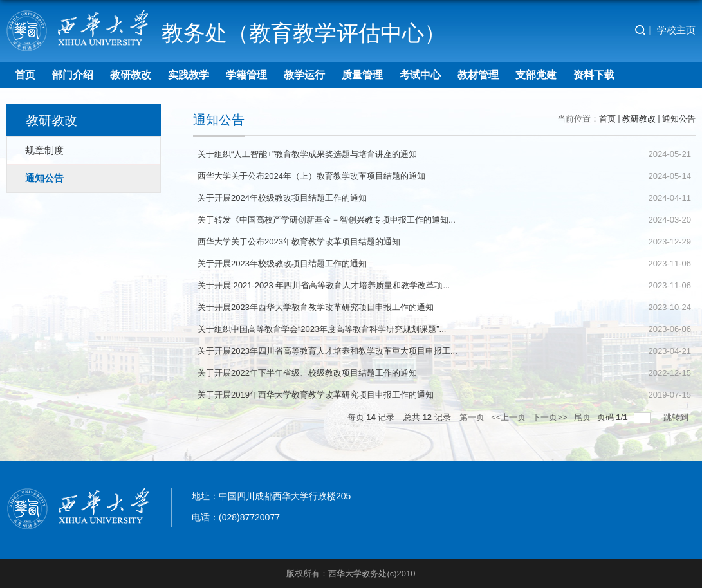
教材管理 (478, 75)
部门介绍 (73, 75)
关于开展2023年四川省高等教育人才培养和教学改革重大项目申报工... (328, 351)
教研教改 (131, 75)
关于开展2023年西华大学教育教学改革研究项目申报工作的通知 (316, 307)
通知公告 (679, 119)
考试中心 (420, 75)
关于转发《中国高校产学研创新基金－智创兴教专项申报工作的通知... (327, 220)
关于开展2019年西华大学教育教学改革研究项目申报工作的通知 (316, 395)
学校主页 (676, 30)
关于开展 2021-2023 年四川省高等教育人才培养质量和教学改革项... (324, 285)
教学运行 (304, 75)
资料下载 (594, 75)
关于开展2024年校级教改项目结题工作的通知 (282, 198)
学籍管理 (246, 75)
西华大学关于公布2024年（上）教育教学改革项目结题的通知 (311, 176)
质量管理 (362, 75)
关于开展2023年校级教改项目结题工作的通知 (282, 263)
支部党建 (536, 75)
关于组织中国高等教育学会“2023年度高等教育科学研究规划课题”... (322, 329)
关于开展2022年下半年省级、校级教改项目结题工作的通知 (307, 373)
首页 (25, 75)
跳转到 (677, 417)
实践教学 (189, 75)
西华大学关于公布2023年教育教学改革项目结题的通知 (299, 242)
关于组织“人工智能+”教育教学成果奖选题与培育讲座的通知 (307, 154)
